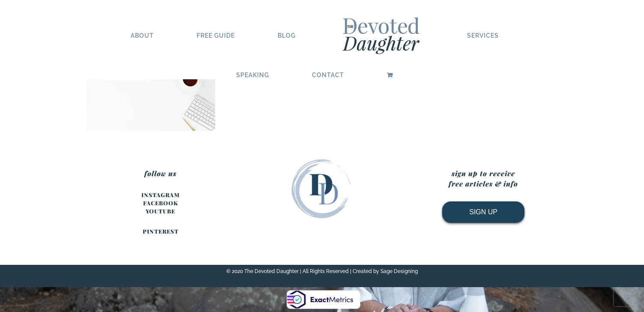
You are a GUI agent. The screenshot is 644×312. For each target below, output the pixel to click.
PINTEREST (161, 231)
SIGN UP (483, 212)
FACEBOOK (161, 203)
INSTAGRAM (161, 195)
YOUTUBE (160, 211)
